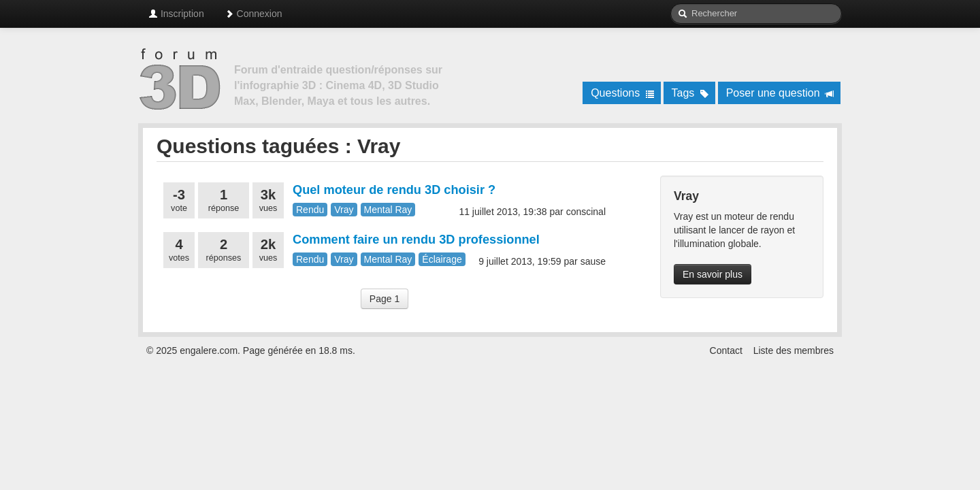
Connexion (254, 14)
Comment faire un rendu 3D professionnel (416, 240)
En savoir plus (713, 274)
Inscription (176, 14)
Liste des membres (794, 350)
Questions (622, 93)
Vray (344, 210)
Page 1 (385, 299)
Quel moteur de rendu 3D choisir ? (394, 190)
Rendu (310, 210)
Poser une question (780, 93)
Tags (690, 93)
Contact (726, 350)
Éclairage (442, 259)
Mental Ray (388, 210)
